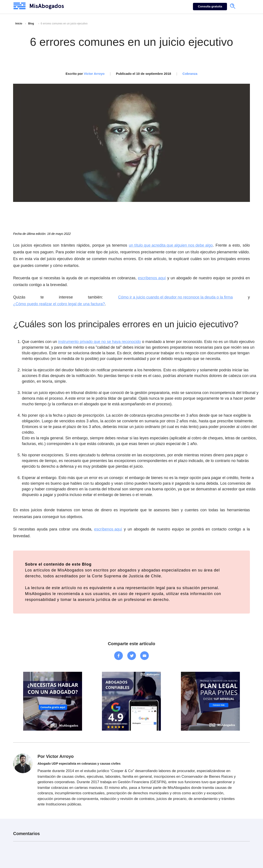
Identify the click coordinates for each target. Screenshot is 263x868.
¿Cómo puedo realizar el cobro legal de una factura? (59, 304)
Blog (31, 24)
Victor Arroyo (94, 74)
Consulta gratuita (210, 6)
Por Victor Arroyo (56, 756)
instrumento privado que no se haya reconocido (99, 342)
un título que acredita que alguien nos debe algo (171, 245)
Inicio (19, 24)
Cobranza (190, 74)
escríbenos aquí (152, 278)
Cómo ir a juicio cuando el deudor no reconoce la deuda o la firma (175, 297)
